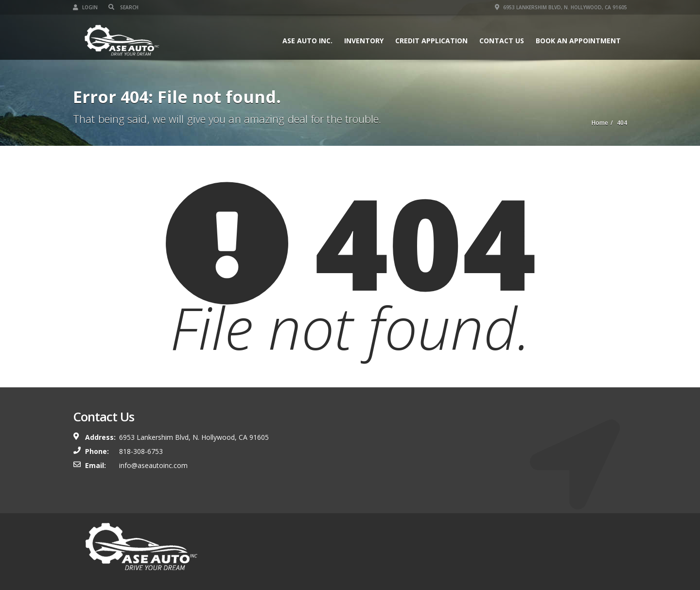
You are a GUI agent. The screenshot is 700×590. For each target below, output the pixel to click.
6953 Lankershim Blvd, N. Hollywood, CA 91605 (561, 7)
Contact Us (502, 41)
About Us (525, 546)
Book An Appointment (578, 41)
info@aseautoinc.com (153, 465)
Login (85, 7)
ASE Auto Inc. (307, 41)
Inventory (364, 41)
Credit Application (431, 41)
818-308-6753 (141, 451)
